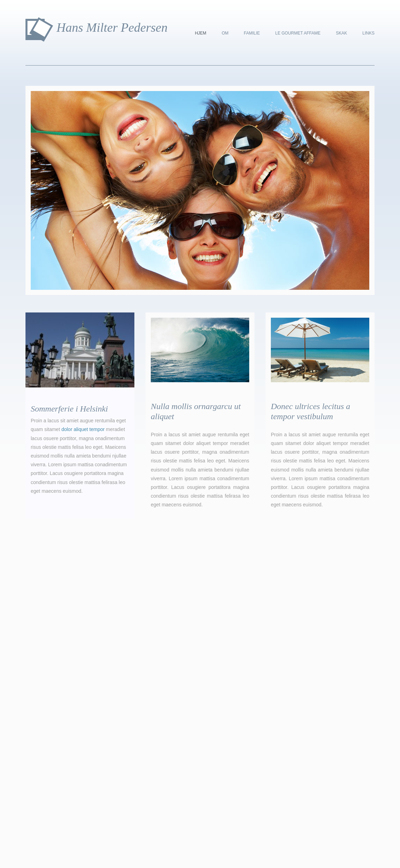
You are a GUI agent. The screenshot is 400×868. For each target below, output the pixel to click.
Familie (252, 33)
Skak (341, 33)
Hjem (201, 33)
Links (368, 33)
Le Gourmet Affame (298, 33)
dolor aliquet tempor (83, 429)
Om (225, 33)
